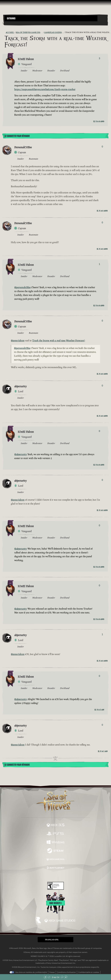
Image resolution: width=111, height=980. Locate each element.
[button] (51, 18)
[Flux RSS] (4, 32)
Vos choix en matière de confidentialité (31, 972)
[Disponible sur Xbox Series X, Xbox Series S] (55, 825)
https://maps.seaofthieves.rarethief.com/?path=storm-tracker (45, 89)
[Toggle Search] (9, 23)
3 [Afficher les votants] (99, 58)
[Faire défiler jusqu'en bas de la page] (66, 977)
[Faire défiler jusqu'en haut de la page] (45, 977)
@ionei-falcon (18, 341)
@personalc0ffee (22, 287)
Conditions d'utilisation (66, 972)
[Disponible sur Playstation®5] (55, 834)
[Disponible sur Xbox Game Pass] (55, 860)
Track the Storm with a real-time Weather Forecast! (58, 341)
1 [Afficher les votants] (99, 264)
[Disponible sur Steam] (55, 851)
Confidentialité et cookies (89, 972)
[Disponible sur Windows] (55, 842)
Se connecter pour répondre (17, 136)
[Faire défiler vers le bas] (62, 977)
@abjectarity (21, 454)
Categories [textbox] (11, 18)
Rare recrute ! (55, 903)
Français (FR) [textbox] (52, 940)
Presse (52, 972)
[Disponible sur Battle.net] (55, 868)
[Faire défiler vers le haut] (49, 977)
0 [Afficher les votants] (102, 147)
